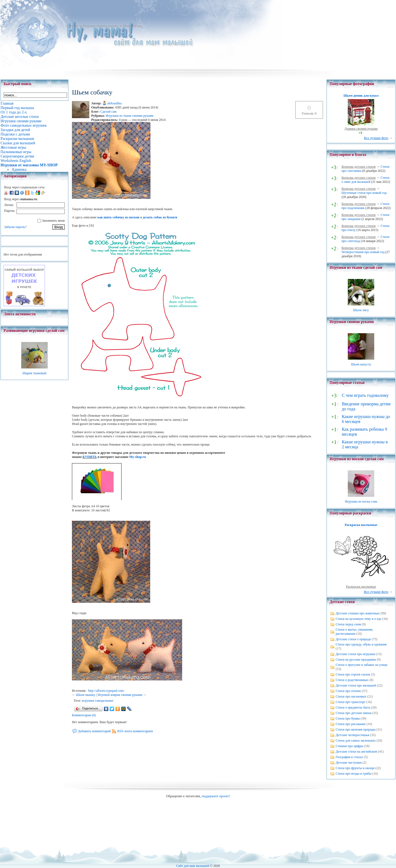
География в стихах (349, 757)
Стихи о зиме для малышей (365, 180)
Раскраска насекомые (361, 525)
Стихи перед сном (348, 624)
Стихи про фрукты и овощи (355, 768)
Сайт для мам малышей (193, 866)
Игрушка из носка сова (361, 501)
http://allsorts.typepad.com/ (106, 691)
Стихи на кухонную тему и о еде (359, 619)
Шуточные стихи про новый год (364, 193)
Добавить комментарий (94, 731)
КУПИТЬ (90, 457)
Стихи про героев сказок (353, 674)
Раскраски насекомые (361, 587)
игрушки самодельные (98, 701)
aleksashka (114, 103)
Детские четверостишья (352, 735)
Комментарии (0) (84, 715)
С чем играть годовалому (365, 395)
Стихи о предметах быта (353, 707)
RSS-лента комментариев (135, 731)
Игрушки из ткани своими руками (129, 116)
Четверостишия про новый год (363, 252)
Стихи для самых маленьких (356, 740)
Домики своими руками (361, 129)
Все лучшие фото (376, 138)
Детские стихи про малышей (356, 685)
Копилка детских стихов (359, 167)
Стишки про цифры (349, 746)
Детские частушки (349, 763)
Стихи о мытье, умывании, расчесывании (354, 632)
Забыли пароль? (15, 227)
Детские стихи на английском (356, 752)
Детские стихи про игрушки (355, 654)
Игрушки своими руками (100, 26)
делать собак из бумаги (160, 217)
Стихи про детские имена (354, 713)
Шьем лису (361, 310)
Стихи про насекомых (351, 696)
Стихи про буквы (348, 718)
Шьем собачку (133, 26)
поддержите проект (215, 796)
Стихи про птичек (348, 691)
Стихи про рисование (351, 724)
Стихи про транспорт (351, 702)
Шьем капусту (361, 364)
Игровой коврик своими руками (120, 695)
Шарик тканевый (34, 373)
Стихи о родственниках (352, 680)
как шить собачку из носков (118, 217)
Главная (72, 26)
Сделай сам (108, 112)
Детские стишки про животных (358, 613)
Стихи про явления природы (356, 729)
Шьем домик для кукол (361, 96)
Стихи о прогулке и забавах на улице (362, 665)
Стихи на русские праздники (356, 660)
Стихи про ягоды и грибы (354, 774)
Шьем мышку (86, 695)
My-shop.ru (138, 457)
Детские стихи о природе (353, 639)
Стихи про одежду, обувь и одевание (361, 644)
